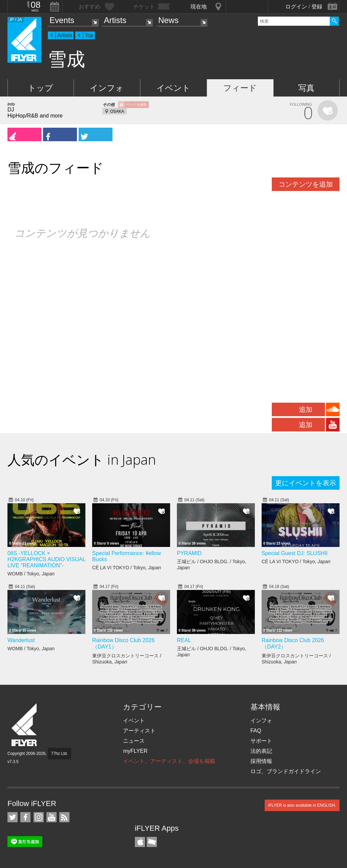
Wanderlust (21, 640)
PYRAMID (189, 553)
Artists (115, 20)
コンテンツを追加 (306, 184)
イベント (173, 88)
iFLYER (25, 725)
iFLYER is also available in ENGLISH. (302, 805)
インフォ (107, 88)
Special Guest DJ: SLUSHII (295, 553)
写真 (306, 88)
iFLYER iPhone (140, 842)
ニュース (134, 741)
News (168, 20)
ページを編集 (137, 104)
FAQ (256, 731)
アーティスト (139, 731)
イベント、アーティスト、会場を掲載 (169, 761)
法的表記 (261, 751)
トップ (40, 88)
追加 (306, 409)
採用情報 (261, 761)
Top (89, 35)
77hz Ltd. (59, 754)
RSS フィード (64, 817)
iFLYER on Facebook (25, 817)
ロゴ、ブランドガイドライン (286, 771)
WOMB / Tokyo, (31, 574)
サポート (261, 741)
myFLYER (135, 751)
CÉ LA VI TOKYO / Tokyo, (127, 568)
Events (62, 20)
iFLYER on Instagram (39, 817)
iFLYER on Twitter (13, 817)
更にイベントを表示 (306, 483)
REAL (184, 640)
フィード (240, 88)
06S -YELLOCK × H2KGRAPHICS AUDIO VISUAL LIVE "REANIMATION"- (46, 559)
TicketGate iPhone (152, 842)
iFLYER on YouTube (52, 817)
